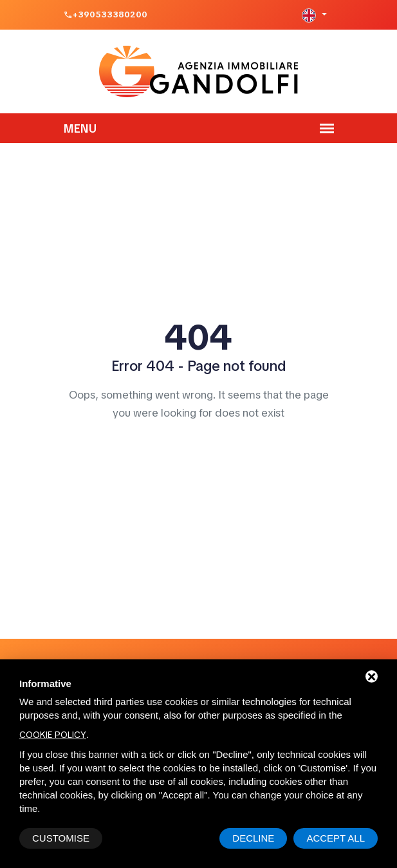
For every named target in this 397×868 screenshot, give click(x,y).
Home (199, 450)
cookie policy (53, 735)
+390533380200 (110, 14)
